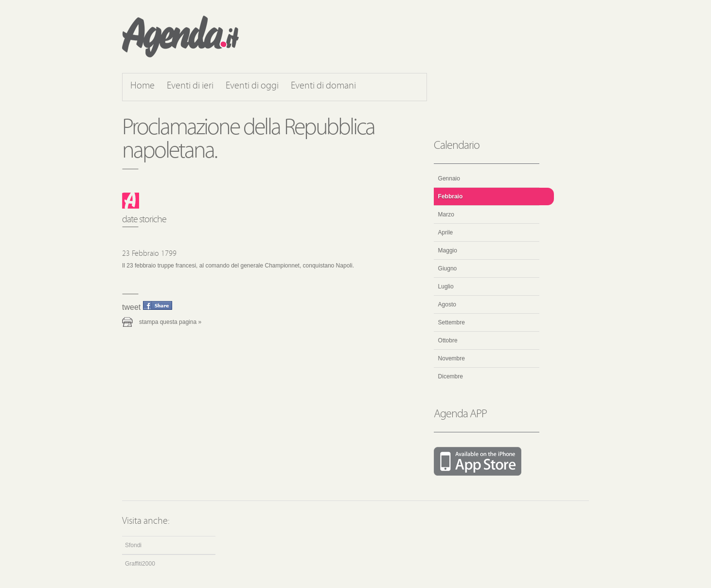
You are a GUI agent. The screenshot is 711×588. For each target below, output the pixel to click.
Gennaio (449, 178)
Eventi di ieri (190, 86)
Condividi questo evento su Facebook (158, 305)
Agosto (447, 304)
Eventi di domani (323, 86)
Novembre (452, 358)
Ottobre (448, 340)
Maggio (448, 250)
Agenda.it (180, 36)
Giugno (448, 268)
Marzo (446, 214)
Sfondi (133, 545)
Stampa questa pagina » (170, 322)
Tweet (131, 307)
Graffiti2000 (140, 564)
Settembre (452, 322)
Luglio (446, 286)
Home (142, 86)
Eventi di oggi (252, 86)
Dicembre (451, 376)
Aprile (446, 232)
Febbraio (451, 196)
